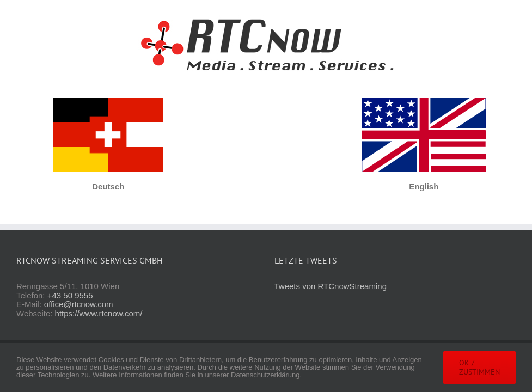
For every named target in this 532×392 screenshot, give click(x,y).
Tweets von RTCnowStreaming (331, 286)
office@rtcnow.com (79, 304)
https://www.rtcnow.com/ (99, 313)
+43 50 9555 (70, 295)
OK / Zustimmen (479, 367)
